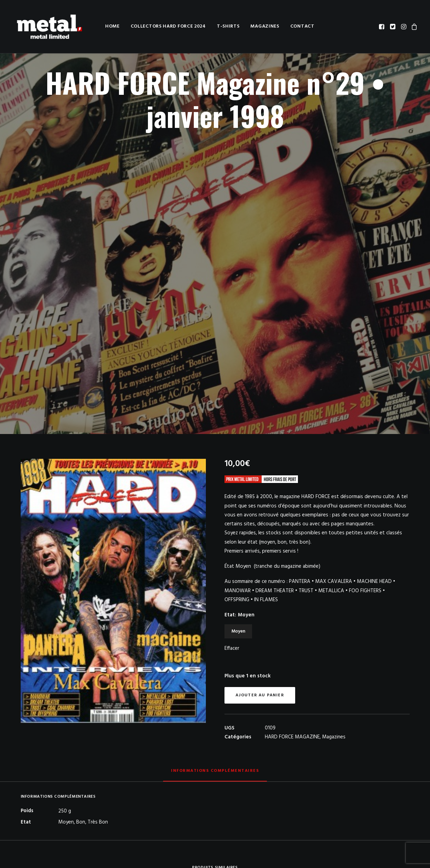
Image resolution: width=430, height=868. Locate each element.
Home (107, 26)
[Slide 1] (208, 756)
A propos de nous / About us (264, 814)
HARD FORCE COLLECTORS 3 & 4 (166, 669)
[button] (382, 27)
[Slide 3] (223, 756)
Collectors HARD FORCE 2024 (163, 26)
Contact (297, 26)
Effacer (232, 359)
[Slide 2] (215, 756)
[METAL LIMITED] (47, 27)
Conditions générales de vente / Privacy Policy (283, 822)
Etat (239, 325)
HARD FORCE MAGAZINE (292, 447)
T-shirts (223, 26)
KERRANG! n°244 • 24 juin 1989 (265, 731)
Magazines (259, 26)
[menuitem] (107, 27)
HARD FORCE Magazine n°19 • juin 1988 (67, 731)
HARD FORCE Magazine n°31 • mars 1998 (364, 731)
